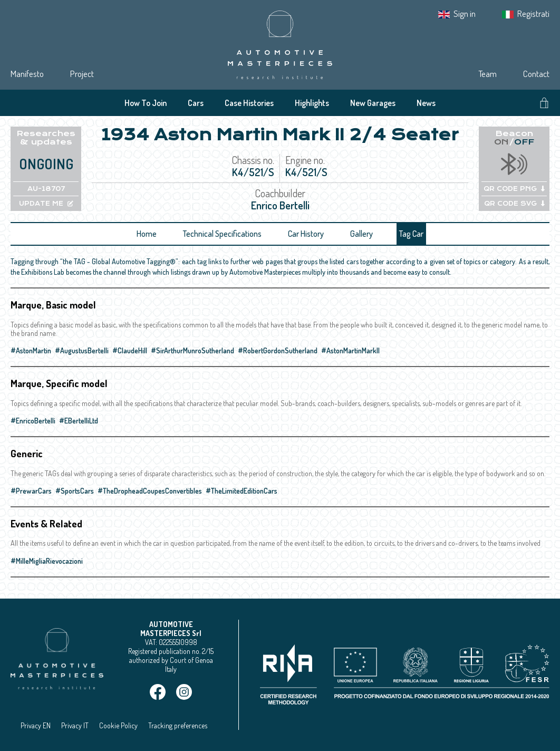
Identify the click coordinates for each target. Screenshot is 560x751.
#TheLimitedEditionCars (242, 491)
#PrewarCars (31, 491)
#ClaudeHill (130, 350)
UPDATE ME (46, 204)
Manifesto (27, 74)
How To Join (146, 103)
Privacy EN (36, 725)
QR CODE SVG (514, 204)
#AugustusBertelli (82, 350)
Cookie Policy (118, 725)
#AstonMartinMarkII (350, 350)
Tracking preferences (178, 725)
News (426, 103)
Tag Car (411, 234)
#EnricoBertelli (33, 421)
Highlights (312, 103)
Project (82, 74)
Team (487, 74)
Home (147, 234)
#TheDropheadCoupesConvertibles (150, 491)
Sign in (465, 13)
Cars (196, 103)
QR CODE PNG (514, 189)
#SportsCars (75, 491)
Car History (306, 234)
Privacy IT (75, 725)
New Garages (373, 103)
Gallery (361, 234)
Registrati (533, 13)
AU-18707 (46, 189)
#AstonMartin (31, 350)
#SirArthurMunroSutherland (192, 350)
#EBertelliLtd (79, 421)
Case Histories (249, 103)
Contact (536, 74)
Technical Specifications (222, 234)
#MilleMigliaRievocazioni (47, 561)
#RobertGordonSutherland (278, 350)
